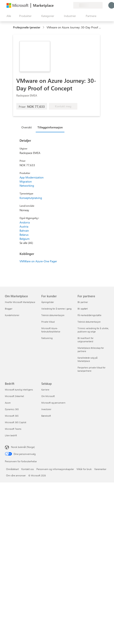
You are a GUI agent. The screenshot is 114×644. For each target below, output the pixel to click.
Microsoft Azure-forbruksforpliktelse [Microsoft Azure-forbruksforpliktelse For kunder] (51, 330)
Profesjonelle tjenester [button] (27, 27)
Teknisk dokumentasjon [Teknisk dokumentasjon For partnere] (89, 322)
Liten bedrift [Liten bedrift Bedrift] (11, 435)
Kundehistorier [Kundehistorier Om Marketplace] (12, 315)
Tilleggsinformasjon (50, 127)
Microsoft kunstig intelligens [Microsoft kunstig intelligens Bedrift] (19, 390)
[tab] (28, 127)
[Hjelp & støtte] (60, 5)
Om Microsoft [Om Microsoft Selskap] (48, 396)
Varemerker (100, 469)
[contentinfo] (44, 27)
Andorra (25, 222)
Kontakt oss (28, 469)
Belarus (24, 235)
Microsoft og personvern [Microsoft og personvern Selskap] (53, 403)
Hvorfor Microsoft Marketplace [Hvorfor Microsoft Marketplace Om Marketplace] (20, 302)
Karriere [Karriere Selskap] (45, 390)
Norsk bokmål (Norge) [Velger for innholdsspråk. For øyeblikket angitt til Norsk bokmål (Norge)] (23, 447)
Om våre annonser (16, 475)
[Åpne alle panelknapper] (8, 16)
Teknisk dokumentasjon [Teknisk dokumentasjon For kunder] (53, 315)
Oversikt (27, 127)
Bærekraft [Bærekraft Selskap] (46, 416)
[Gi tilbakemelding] (55, 5)
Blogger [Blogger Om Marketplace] (9, 309)
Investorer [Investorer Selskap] (46, 409)
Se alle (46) (26, 243)
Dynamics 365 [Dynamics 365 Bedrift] (12, 409)
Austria (24, 226)
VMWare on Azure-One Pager (38, 261)
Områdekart (12, 469)
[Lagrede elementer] (65, 5)
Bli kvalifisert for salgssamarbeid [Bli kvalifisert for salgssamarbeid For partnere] (85, 340)
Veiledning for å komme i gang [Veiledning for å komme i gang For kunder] (56, 309)
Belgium (25, 239)
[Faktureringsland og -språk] (88, 5)
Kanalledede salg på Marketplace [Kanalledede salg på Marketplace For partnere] (88, 359)
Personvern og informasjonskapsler (55, 469)
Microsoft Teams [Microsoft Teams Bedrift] (13, 429)
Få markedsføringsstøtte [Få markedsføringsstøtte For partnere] (89, 315)
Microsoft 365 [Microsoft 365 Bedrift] (12, 416)
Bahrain (24, 231)
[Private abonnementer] (70, 5)
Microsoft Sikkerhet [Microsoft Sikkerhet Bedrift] (14, 396)
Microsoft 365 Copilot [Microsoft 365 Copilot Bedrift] (16, 422)
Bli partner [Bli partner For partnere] (83, 302)
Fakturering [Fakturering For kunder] (47, 338)
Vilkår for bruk (84, 469)
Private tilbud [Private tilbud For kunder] (48, 322)
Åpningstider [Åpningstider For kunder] (48, 302)
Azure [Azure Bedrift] (8, 403)
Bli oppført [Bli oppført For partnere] (83, 309)
